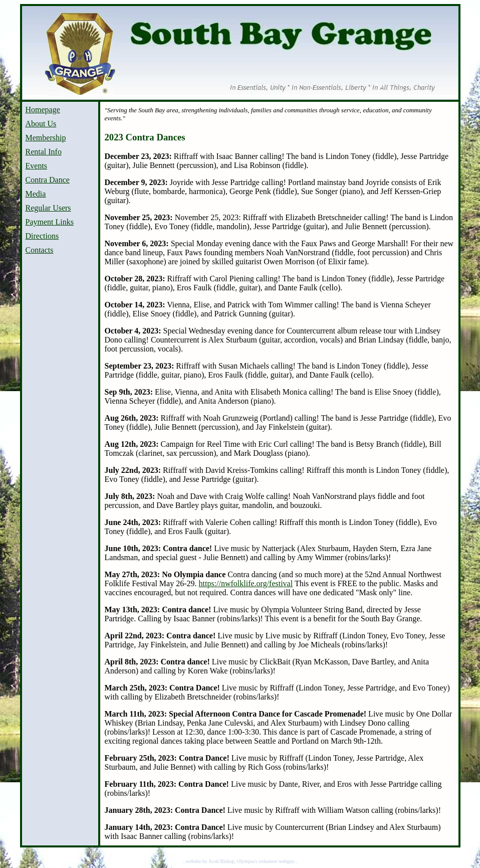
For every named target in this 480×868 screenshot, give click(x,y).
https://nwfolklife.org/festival (246, 583)
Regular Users (48, 208)
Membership (46, 138)
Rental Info (44, 152)
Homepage (43, 110)
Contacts (40, 250)
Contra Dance (48, 180)
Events (37, 166)
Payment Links (50, 222)
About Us (41, 124)
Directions (42, 236)
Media (36, 194)
